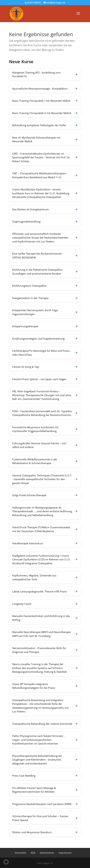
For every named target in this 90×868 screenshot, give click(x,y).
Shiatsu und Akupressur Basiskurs (32, 832)
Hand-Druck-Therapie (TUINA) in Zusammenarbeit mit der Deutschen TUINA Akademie (41, 529)
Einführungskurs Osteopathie (29, 286)
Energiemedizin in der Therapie (30, 298)
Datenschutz (47, 853)
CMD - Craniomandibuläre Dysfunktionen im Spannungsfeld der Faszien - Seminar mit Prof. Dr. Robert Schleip (41, 157)
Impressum (65, 853)
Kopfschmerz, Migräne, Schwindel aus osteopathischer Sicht (34, 577)
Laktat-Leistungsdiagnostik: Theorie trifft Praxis (40, 591)
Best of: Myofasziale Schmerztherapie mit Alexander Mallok (36, 139)
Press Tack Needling (24, 776)
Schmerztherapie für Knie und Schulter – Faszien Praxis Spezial (40, 818)
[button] (6, 862)
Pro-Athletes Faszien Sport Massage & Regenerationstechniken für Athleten (34, 790)
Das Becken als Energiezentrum (31, 209)
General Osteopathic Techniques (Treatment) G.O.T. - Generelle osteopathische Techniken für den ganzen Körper (42, 479)
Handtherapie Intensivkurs (28, 543)
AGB (33, 853)
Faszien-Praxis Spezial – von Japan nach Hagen (39, 379)
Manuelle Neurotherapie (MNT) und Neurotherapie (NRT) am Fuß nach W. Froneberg (42, 634)
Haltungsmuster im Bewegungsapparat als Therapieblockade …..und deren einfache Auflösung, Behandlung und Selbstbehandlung (42, 511)
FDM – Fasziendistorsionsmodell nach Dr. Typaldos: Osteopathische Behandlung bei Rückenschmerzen (42, 413)
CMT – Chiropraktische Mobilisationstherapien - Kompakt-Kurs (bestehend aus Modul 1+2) (40, 175)
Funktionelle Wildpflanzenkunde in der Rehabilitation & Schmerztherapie (35, 461)
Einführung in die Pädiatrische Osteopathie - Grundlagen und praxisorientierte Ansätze (38, 272)
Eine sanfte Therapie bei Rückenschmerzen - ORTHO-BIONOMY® (38, 256)
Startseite (20, 853)
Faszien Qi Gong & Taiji (26, 367)
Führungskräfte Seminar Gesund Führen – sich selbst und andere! (39, 445)
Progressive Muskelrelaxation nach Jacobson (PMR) (42, 804)
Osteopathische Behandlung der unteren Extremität (42, 724)
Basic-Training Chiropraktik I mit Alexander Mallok (41, 101)
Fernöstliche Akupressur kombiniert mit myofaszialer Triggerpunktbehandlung (35, 429)
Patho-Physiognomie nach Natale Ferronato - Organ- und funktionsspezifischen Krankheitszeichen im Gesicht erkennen (38, 740)
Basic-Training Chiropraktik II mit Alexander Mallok (42, 113)
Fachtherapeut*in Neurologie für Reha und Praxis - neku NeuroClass (42, 353)
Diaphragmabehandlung (26, 221)
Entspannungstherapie (25, 326)
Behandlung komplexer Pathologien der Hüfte (39, 125)
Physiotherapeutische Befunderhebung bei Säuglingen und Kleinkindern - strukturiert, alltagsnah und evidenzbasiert (37, 760)
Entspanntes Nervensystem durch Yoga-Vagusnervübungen (35, 312)
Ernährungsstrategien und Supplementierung (38, 339)
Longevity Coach (22, 604)
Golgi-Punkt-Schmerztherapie (29, 495)
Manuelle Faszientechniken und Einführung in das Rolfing (41, 618)
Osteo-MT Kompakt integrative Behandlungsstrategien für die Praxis (34, 686)
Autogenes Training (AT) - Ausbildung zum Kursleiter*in (36, 74)
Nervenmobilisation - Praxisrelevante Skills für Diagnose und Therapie (39, 650)
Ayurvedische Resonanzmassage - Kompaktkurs (40, 89)
